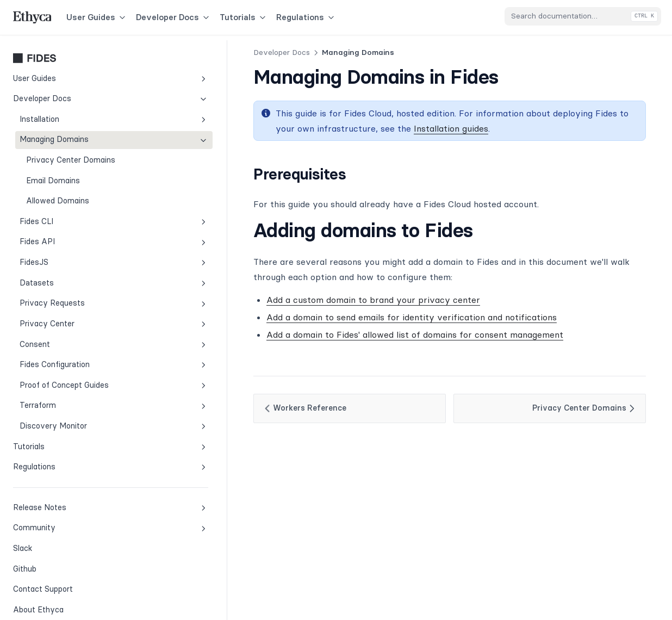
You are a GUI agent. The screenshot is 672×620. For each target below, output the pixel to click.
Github (49, 563)
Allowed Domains (58, 195)
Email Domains (53, 175)
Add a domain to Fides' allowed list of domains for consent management (344, 334)
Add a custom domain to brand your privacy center (303, 300)
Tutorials (244, 17)
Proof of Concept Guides (79, 380)
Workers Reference (234, 408)
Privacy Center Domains (71, 154)
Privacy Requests (79, 298)
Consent (79, 339)
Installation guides (339, 128)
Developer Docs (173, 17)
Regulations (306, 17)
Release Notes (75, 502)
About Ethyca (38, 604)
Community (75, 522)
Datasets (79, 278)
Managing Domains (79, 134)
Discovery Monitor (79, 421)
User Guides (97, 17)
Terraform (79, 400)
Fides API (79, 236)
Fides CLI (79, 216)
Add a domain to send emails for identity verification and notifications (341, 317)
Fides (75, 53)
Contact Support (43, 584)
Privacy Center (79, 318)
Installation (79, 114)
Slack (49, 542)
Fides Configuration (79, 359)
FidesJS (79, 257)
